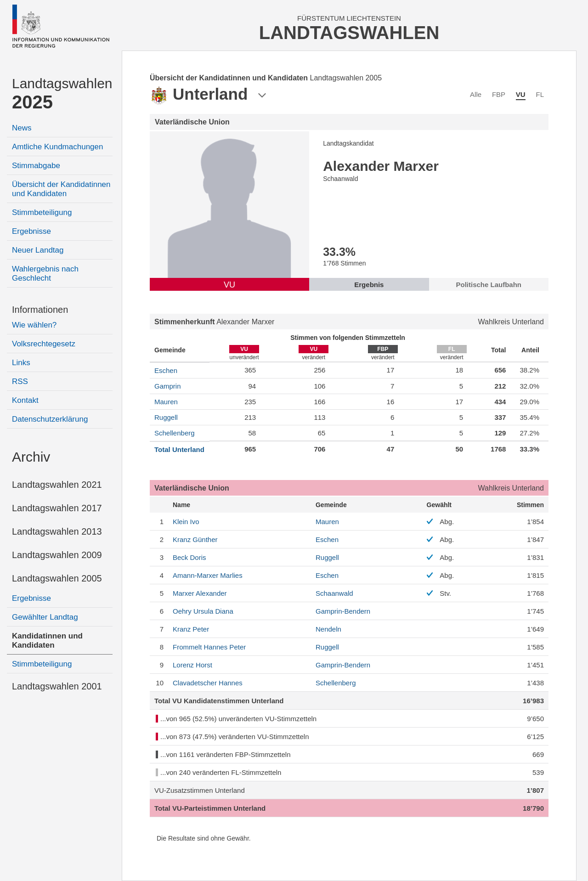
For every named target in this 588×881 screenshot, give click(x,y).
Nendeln (328, 629)
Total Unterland (179, 449)
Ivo (186, 522)
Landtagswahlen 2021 (57, 485)
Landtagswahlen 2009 (57, 555)
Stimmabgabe (36, 166)
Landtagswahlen (62, 94)
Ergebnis (369, 285)
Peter (191, 629)
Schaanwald (334, 593)
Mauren (166, 402)
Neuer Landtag (38, 250)
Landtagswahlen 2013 (57, 531)
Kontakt (25, 400)
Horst (192, 665)
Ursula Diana (203, 611)
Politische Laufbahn (489, 285)
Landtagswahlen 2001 (57, 686)
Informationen (40, 310)
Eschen (166, 370)
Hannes (208, 683)
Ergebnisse (31, 231)
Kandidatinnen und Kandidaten (47, 641)
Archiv (31, 457)
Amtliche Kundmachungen (57, 147)
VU (521, 94)
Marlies (208, 575)
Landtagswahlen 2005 (57, 578)
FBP (499, 94)
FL (540, 94)
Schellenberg (175, 433)
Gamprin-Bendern (343, 611)
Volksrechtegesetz (44, 344)
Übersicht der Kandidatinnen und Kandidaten (61, 189)
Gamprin (168, 386)
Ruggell (166, 417)
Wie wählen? (34, 325)
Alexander (200, 593)
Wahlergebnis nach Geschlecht (45, 274)
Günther (195, 539)
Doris (189, 557)
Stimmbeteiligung (42, 212)
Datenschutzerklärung (50, 419)
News (22, 128)
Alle (476, 94)
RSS (20, 381)
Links (21, 363)
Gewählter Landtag (45, 617)
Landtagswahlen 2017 (57, 508)
